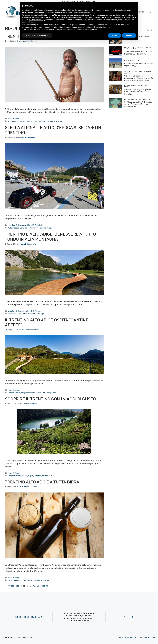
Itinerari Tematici (26, 121)
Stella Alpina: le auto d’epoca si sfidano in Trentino (53, 130)
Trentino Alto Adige (54, 121)
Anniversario (13, 121)
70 (34, 586)
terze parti (60, 15)
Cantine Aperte (14, 393)
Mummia (37, 121)
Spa (19, 314)
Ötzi (44, 121)
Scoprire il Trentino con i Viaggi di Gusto (50, 399)
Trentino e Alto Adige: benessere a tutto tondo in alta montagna (50, 237)
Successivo (44, 586)
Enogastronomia (28, 393)
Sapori (31, 476)
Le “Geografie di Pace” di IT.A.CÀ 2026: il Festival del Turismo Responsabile (138, 104)
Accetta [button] (129, 35)
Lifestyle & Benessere (17, 225)
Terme (24, 314)
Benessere (12, 314)
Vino (54, 393)
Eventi (30, 580)
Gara (22, 228)
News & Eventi (14, 119)
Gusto (25, 476)
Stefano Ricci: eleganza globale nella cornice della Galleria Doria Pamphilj (138, 92)
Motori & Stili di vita (35, 225)
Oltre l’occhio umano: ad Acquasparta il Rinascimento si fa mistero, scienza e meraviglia (139, 78)
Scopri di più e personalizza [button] (37, 35)
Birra (10, 580)
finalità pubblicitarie (36, 20)
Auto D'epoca (13, 228)
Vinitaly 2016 (48, 476)
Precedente (12, 586)
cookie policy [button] (90, 12)
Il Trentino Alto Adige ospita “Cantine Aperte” (47, 323)
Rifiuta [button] (115, 35)
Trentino (38, 476)
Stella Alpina (30, 228)
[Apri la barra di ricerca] (150, 12)
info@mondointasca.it (29, 617)
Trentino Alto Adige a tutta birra (42, 482)
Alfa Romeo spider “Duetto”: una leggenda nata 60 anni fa (138, 53)
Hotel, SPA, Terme (35, 311)
